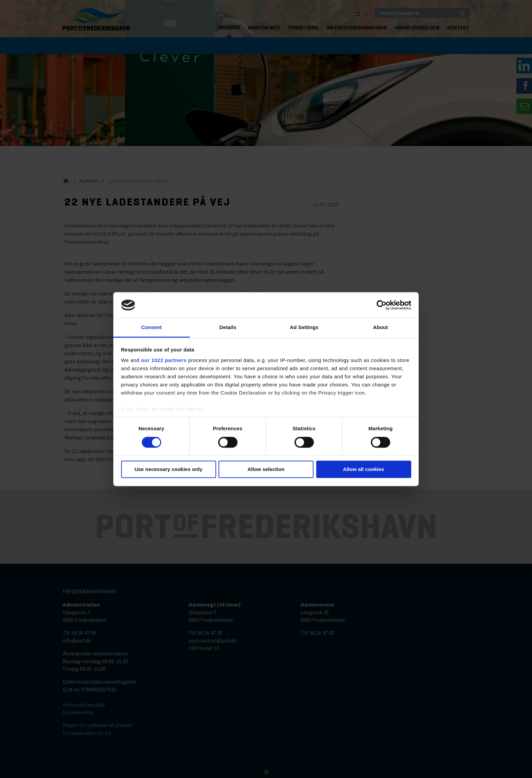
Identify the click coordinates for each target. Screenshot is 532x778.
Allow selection (266, 469)
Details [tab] (228, 328)
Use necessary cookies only (168, 469)
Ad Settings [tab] (304, 328)
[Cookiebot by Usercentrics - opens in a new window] (382, 305)
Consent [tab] (151, 328)
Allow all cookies (364, 469)
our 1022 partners (164, 360)
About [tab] (381, 328)
